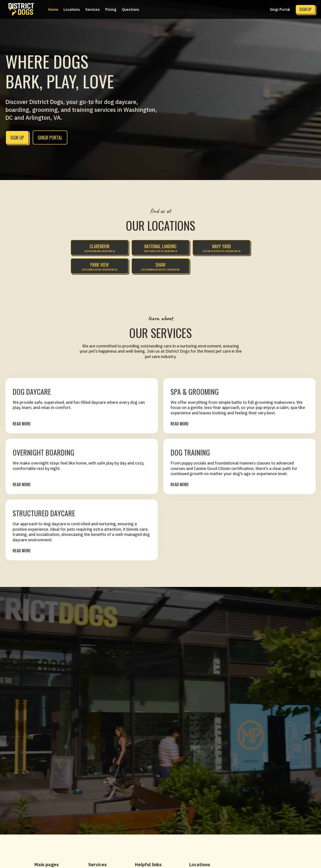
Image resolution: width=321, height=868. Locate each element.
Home (53, 9)
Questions (131, 9)
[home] (21, 9)
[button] (72, 9)
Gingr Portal (280, 9)
